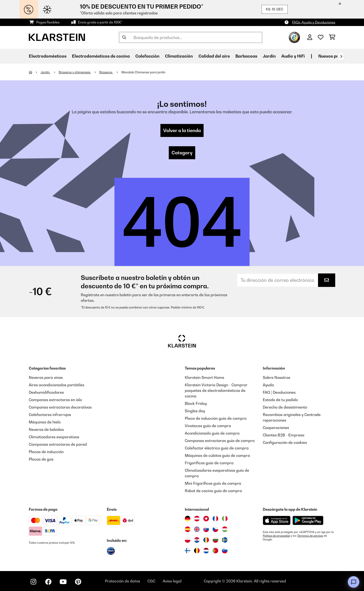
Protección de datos (122, 581)
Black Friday (196, 403)
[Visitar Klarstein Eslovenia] (225, 551)
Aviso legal (172, 581)
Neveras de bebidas (46, 429)
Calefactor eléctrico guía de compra (217, 448)
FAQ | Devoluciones (279, 392)
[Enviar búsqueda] (124, 37)
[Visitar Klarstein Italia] (225, 519)
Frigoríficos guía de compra (209, 463)
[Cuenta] (310, 37)
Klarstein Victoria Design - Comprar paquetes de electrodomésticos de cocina (216, 390)
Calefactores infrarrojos (50, 415)
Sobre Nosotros (276, 377)
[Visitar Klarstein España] (188, 529)
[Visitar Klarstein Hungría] (225, 529)
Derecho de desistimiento (285, 407)
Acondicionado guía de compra (212, 433)
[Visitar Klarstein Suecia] (225, 540)
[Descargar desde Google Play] (308, 520)
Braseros (106, 72)
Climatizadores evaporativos (54, 437)
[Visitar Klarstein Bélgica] (197, 551)
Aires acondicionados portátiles (57, 385)
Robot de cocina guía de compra (213, 491)
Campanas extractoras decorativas (60, 407)
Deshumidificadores (46, 392)
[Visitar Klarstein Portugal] (215, 551)
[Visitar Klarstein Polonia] (188, 540)
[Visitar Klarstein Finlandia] (188, 551)
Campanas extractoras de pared (58, 444)
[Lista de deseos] (321, 37)
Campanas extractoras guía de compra (220, 441)
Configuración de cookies (285, 442)
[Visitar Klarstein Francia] (215, 519)
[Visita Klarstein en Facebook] (48, 582)
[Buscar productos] (191, 37)
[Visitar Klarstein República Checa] (215, 529)
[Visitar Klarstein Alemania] (188, 519)
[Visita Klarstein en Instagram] (33, 582)
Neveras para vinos (46, 377)
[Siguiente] (341, 56)
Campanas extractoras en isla (55, 400)
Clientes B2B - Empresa (284, 435)
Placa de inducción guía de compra (216, 418)
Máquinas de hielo (45, 422)
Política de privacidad (276, 536)
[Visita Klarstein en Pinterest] (78, 582)
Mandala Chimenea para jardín (143, 72)
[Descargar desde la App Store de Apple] (277, 520)
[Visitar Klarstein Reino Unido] (197, 529)
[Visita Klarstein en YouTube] (63, 582)
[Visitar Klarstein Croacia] (197, 540)
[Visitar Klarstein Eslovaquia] (206, 529)
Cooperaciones (276, 428)
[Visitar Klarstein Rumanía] (206, 540)
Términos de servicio (310, 536)
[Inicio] (35, 72)
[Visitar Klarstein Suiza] (206, 519)
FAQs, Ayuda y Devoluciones (314, 22)
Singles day (195, 411)
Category (182, 153)
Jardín (45, 72)
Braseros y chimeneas (75, 72)
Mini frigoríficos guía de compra (213, 483)
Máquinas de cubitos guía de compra (217, 455)
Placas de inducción (46, 452)
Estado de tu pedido (280, 400)
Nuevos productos (336, 56)
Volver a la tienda (182, 130)
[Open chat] (354, 582)
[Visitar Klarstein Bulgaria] (215, 540)
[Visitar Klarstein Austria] (197, 519)
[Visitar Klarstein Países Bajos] (206, 551)
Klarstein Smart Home (205, 377)
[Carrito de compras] (332, 37)
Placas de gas (41, 459)
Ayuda (268, 385)
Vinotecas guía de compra (208, 426)
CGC (151, 581)
